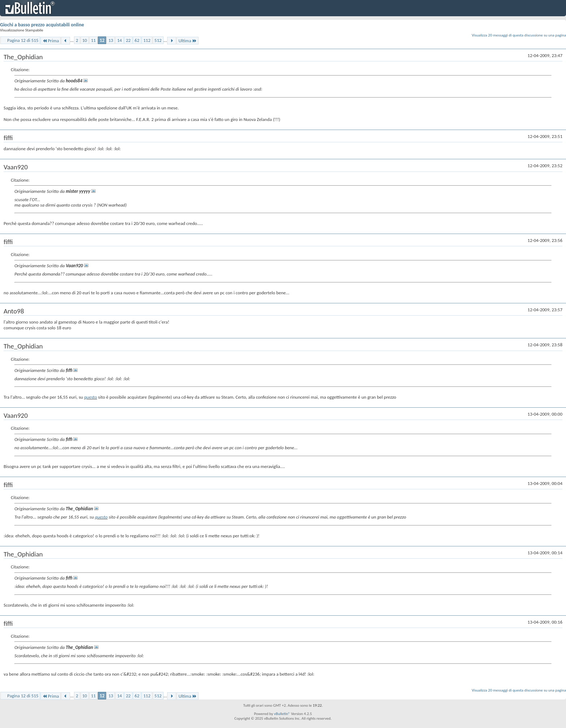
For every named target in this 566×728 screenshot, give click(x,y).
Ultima (187, 41)
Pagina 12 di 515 (23, 40)
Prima (51, 41)
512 (158, 40)
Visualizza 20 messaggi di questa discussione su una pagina (519, 35)
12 (102, 40)
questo (91, 397)
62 (137, 40)
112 (147, 40)
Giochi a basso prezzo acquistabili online (42, 25)
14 (119, 40)
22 (128, 40)
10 (85, 40)
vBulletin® (282, 714)
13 (111, 40)
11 (93, 40)
